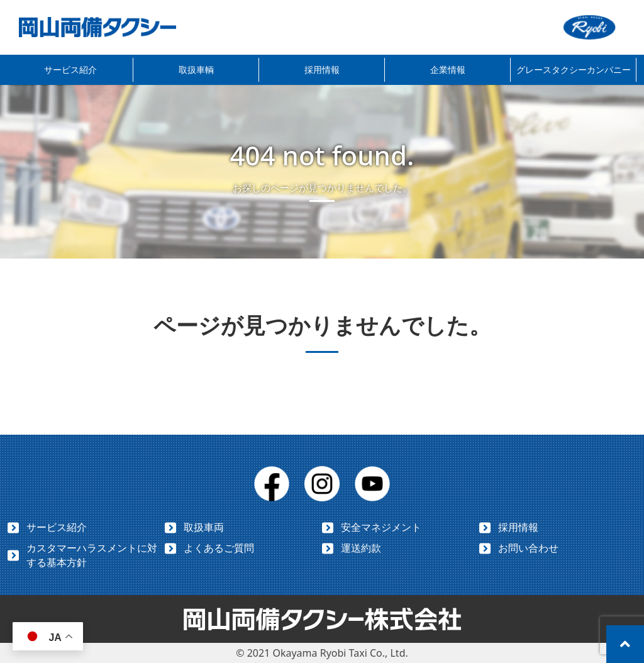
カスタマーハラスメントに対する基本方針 (92, 555)
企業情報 (448, 70)
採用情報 (322, 70)
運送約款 (361, 548)
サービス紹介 (70, 70)
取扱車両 (204, 527)
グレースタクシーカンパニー (574, 70)
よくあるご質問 (219, 548)
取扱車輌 (196, 70)
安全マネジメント (381, 527)
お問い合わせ (528, 548)
